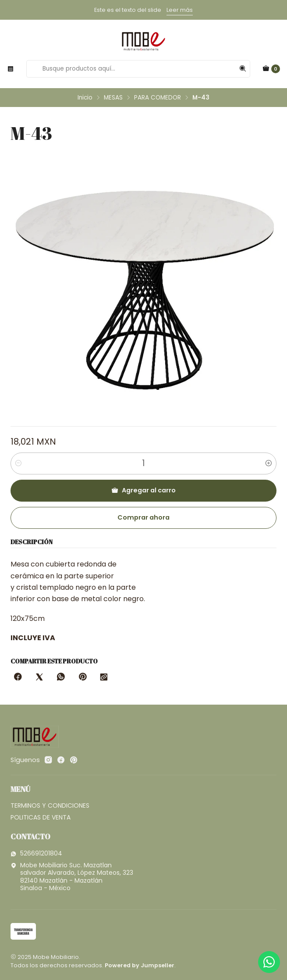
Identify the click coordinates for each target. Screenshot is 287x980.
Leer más (180, 10)
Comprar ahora (143, 517)
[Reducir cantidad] (18, 463)
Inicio (85, 98)
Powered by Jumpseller (140, 965)
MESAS (113, 98)
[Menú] (11, 69)
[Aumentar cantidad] (269, 463)
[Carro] (271, 69)
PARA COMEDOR (158, 98)
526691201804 (36, 853)
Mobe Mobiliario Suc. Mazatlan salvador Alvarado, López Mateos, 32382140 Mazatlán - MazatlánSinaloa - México (72, 877)
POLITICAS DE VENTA (41, 817)
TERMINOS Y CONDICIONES (50, 805)
